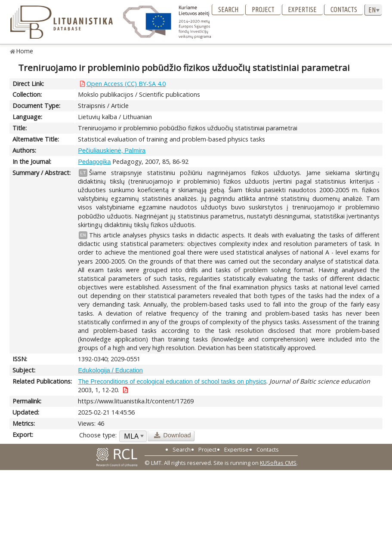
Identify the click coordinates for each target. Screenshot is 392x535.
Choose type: (98, 435)
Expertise (302, 9)
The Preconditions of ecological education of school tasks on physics (172, 381)
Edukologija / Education (110, 370)
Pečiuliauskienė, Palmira (112, 151)
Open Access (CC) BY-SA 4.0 (126, 84)
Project (263, 9)
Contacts (344, 9)
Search (228, 9)
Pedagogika (94, 162)
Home (25, 51)
